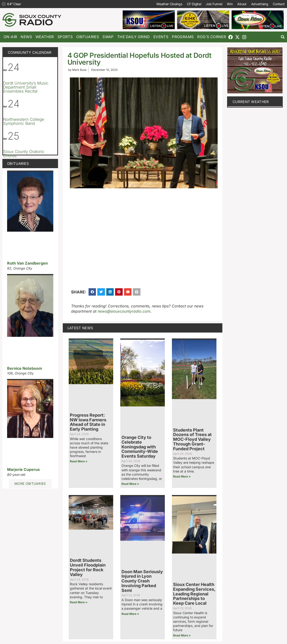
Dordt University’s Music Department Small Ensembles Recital (26, 87)
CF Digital (194, 4)
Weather (45, 37)
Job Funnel (214, 4)
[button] (283, 37)
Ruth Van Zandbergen (27, 263)
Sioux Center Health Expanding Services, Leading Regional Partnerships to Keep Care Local (194, 594)
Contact (279, 4)
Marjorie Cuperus (23, 469)
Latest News (80, 328)
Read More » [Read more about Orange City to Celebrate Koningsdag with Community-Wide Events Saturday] (130, 484)
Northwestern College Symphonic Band (24, 121)
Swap (108, 37)
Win (230, 4)
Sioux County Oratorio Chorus (24, 154)
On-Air (10, 37)
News (26, 37)
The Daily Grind (134, 37)
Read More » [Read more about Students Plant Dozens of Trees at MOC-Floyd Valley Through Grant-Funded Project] (182, 476)
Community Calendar (30, 52)
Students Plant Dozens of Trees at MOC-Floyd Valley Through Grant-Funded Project (192, 439)
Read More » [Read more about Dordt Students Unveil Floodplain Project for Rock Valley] (79, 602)
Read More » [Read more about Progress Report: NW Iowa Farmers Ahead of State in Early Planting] (79, 461)
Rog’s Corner (212, 37)
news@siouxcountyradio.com (124, 311)
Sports (65, 37)
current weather (251, 102)
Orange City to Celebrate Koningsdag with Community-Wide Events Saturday (140, 447)
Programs (183, 37)
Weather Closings (169, 4)
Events (161, 37)
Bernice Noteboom (25, 368)
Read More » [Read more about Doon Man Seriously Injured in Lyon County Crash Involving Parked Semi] (130, 614)
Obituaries (88, 37)
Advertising (260, 4)
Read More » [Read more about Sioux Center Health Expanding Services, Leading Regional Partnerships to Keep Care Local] (182, 635)
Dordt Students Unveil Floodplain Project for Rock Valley (88, 567)
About (242, 4)
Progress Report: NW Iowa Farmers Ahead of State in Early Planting (88, 422)
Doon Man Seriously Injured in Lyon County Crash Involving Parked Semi (142, 581)
